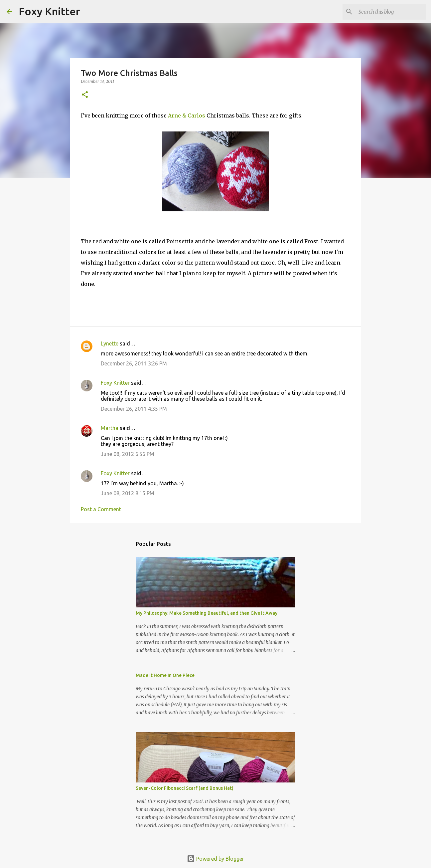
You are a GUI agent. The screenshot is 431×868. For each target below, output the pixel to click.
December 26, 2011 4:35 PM (134, 409)
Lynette (110, 343)
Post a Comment (101, 509)
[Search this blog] (391, 12)
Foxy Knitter (49, 11)
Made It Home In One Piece (165, 675)
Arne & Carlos (187, 115)
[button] (85, 95)
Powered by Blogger (215, 859)
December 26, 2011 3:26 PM (134, 363)
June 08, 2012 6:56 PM (128, 454)
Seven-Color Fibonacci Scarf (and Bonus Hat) (185, 788)
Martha (110, 428)
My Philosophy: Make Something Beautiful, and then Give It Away (207, 613)
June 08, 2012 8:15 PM (128, 493)
